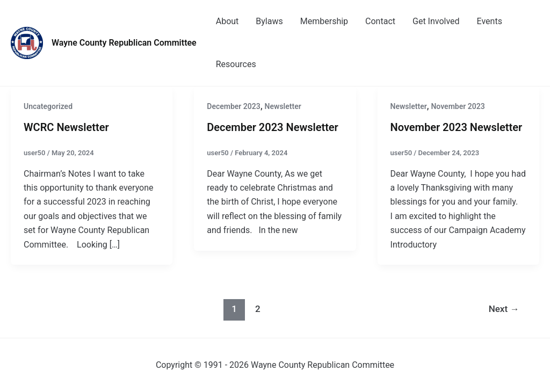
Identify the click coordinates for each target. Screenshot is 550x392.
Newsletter (283, 106)
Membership (324, 21)
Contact (380, 21)
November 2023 (458, 106)
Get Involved (436, 21)
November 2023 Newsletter (457, 127)
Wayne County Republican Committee (124, 43)
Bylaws (269, 21)
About (227, 21)
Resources (236, 64)
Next (504, 309)
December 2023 (234, 106)
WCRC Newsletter (66, 127)
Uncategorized (48, 106)
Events (490, 21)
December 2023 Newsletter (273, 127)
